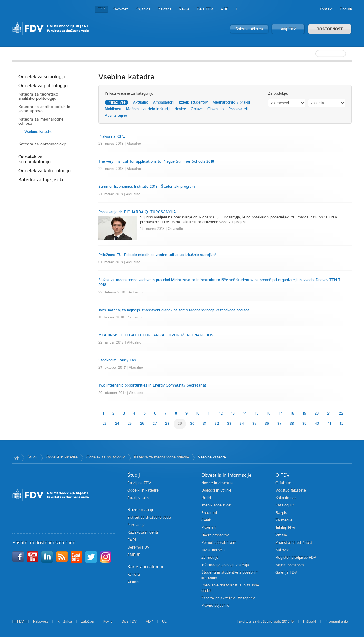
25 (130, 424)
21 (329, 414)
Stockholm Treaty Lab (117, 360)
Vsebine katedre (38, 132)
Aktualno (141, 103)
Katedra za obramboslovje (43, 144)
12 (221, 414)
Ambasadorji (164, 103)
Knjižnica (143, 9)
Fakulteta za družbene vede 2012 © (265, 621)
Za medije (210, 558)
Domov (17, 458)
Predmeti (209, 513)
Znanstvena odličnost (294, 543)
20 (317, 414)
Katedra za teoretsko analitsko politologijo (38, 96)
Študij (32, 457)
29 (180, 424)
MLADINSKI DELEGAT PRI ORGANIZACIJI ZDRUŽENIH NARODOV (156, 335)
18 (292, 414)
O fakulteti (285, 483)
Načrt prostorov (215, 535)
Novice (180, 109)
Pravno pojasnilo (215, 606)
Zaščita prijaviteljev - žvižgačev (228, 598)
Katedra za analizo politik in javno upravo (44, 109)
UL (238, 9)
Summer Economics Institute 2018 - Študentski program (147, 187)
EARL (132, 540)
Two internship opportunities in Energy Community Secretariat (152, 385)
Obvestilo (216, 109)
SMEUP (134, 555)
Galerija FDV (286, 573)
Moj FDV (288, 29)
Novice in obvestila (217, 483)
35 (254, 424)
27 (155, 424)
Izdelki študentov (193, 103)
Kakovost (120, 9)
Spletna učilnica (249, 29)
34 (242, 424)
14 (245, 414)
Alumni (133, 582)
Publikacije (136, 525)
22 (341, 414)
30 (192, 424)
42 (341, 424)
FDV (101, 9)
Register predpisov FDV (296, 558)
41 (329, 424)
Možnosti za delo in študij (148, 109)
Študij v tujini (138, 498)
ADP (224, 9)
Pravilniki (209, 528)
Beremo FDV (138, 548)
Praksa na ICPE (112, 137)
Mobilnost (113, 109)
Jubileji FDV (285, 528)
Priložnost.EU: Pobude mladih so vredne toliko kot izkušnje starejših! (157, 255)
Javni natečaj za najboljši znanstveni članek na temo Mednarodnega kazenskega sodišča (174, 310)
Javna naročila (213, 550)
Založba (165, 9)
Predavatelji (238, 109)
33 (229, 424)
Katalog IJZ (285, 505)
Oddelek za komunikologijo (35, 159)
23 (105, 424)
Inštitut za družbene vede (149, 518)
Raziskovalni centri (143, 533)
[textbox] (313, 54)
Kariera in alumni (145, 567)
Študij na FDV (139, 483)
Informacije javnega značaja (225, 565)
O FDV (282, 475)
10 (198, 414)
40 (317, 424)
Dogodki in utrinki (216, 491)
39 (304, 424)
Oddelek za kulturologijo (45, 171)
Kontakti (326, 9)
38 (292, 424)
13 (233, 414)
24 (117, 424)
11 (209, 414)
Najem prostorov (290, 565)
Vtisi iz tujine (116, 116)
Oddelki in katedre (62, 457)
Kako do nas (286, 498)
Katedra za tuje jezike (42, 180)
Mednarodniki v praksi (231, 103)
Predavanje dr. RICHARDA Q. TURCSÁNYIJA (137, 212)
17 (281, 414)
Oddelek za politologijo (43, 86)
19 (304, 414)
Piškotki (310, 621)
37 (279, 424)
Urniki (206, 498)
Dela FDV (205, 9)
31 (205, 424)
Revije (184, 9)
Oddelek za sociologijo (42, 77)
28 (167, 424)
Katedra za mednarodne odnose (41, 121)
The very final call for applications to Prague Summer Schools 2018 (156, 162)
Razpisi (282, 513)
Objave (197, 109)
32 (217, 424)
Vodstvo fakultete (291, 491)
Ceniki (206, 520)
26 (142, 424)
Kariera (134, 575)
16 (269, 414)
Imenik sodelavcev (217, 505)
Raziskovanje (141, 510)
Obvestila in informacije (226, 475)
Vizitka (281, 535)
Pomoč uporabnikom (219, 543)
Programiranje (336, 621)
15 (257, 414)
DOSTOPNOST (330, 29)
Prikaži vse (116, 103)
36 (267, 424)
